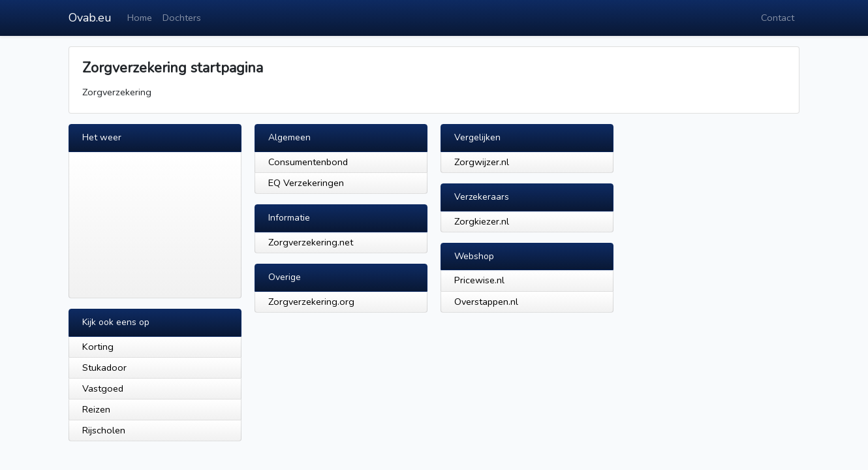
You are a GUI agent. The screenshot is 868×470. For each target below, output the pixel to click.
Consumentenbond (308, 162)
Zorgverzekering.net (311, 242)
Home (140, 18)
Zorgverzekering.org (311, 302)
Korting (98, 347)
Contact (778, 18)
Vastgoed (103, 388)
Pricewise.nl (479, 280)
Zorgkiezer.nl (482, 221)
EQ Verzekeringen (306, 183)
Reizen (96, 409)
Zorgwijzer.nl (482, 162)
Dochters (182, 18)
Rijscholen (104, 430)
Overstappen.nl (486, 302)
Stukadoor (104, 368)
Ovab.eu (90, 18)
